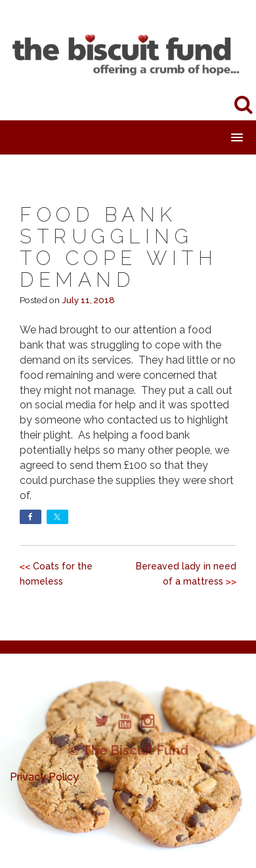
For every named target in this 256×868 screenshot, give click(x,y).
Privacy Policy (44, 777)
